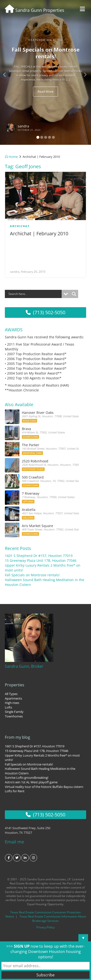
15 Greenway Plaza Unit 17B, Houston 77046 (41, 560)
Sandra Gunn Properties (35, 10)
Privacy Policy (45, 927)
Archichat (20, 226)
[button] (7, 72)
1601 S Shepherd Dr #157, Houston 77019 (39, 556)
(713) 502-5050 (45, 312)
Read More (45, 91)
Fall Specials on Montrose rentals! (32, 575)
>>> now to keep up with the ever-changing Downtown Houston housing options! (45, 952)
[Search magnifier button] (74, 294)
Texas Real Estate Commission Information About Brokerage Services (53, 918)
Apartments (13, 698)
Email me (14, 842)
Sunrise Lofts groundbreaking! (27, 778)
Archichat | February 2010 (39, 233)
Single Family (14, 712)
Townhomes (14, 716)
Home (11, 157)
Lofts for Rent (15, 791)
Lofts (8, 707)
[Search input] (34, 294)
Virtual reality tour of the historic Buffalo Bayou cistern (44, 787)
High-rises (12, 703)
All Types (11, 694)
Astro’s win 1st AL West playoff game (31, 782)
